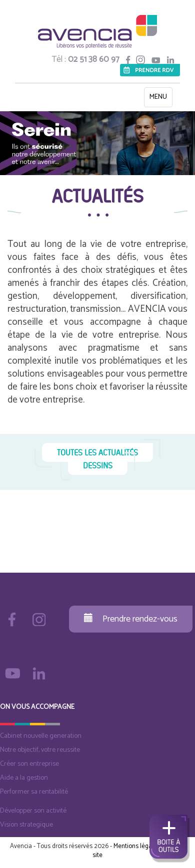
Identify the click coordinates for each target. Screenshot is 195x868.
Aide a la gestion (24, 778)
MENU (161, 99)
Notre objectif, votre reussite (40, 750)
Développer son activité (33, 811)
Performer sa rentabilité (34, 792)
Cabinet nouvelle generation (41, 736)
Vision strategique (26, 825)
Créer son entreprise (29, 764)
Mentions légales (137, 846)
